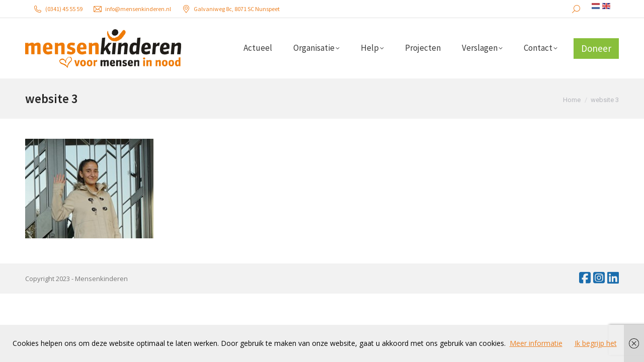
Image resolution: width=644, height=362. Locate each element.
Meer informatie (536, 343)
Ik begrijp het (596, 343)
